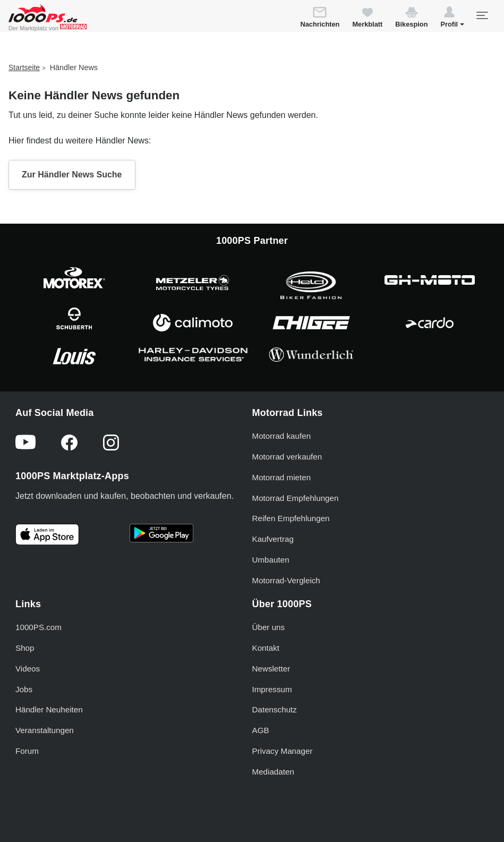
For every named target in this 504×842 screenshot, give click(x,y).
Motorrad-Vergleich (286, 580)
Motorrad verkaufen (287, 457)
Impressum (272, 689)
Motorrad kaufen (282, 436)
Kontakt (266, 648)
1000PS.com (39, 627)
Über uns (269, 627)
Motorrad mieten (282, 477)
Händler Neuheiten (49, 709)
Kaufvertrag (273, 539)
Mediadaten (273, 772)
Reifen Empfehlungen (291, 518)
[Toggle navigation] (482, 15)
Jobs (24, 689)
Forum (27, 751)
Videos (28, 669)
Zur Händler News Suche (72, 175)
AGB (261, 730)
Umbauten (271, 560)
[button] (452, 19)
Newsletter (271, 669)
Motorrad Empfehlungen (296, 498)
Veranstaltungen (45, 730)
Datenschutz (275, 709)
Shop (25, 648)
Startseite (24, 67)
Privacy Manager (283, 751)
